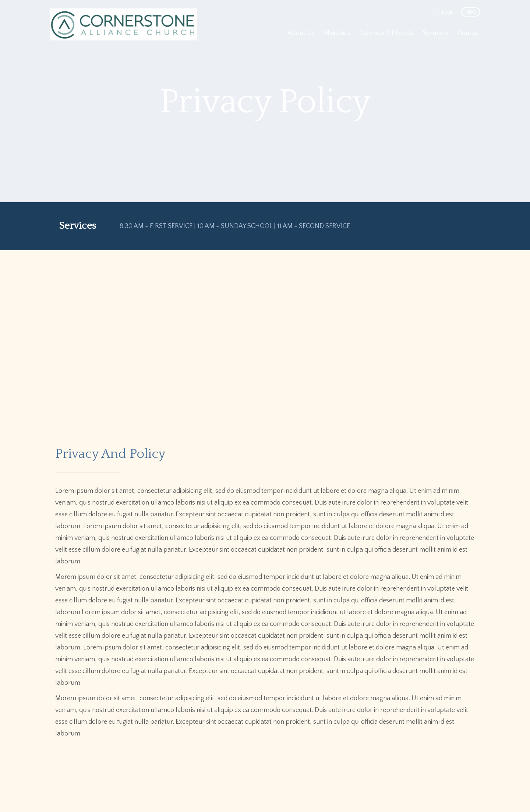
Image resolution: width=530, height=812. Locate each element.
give (471, 12)
